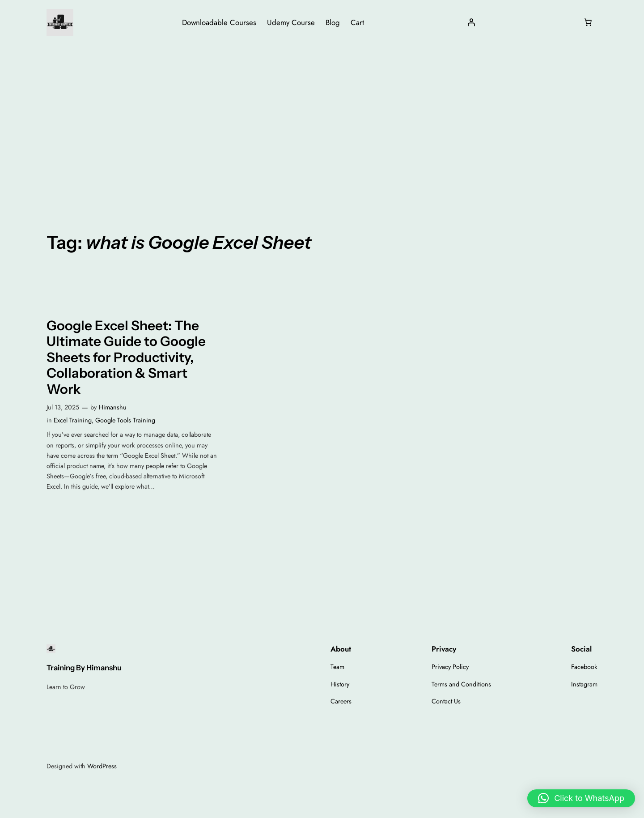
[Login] (471, 22)
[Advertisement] (322, 116)
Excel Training (73, 420)
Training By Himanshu (84, 668)
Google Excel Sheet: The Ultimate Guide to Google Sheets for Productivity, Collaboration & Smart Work (126, 357)
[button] (581, 798)
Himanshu (113, 407)
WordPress (102, 766)
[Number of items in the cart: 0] (588, 22)
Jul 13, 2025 (63, 407)
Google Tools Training (125, 420)
